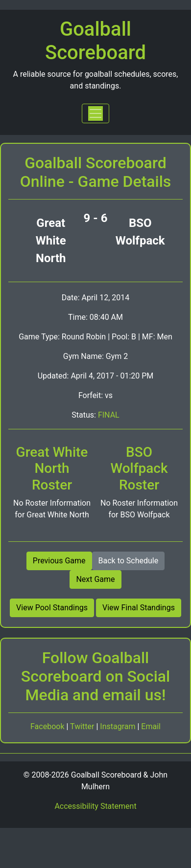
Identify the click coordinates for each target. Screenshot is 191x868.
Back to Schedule (129, 561)
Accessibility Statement (95, 806)
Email (151, 726)
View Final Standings (139, 608)
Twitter (83, 726)
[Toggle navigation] (95, 113)
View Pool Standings (52, 608)
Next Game (95, 579)
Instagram (119, 726)
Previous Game (59, 561)
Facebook (48, 726)
